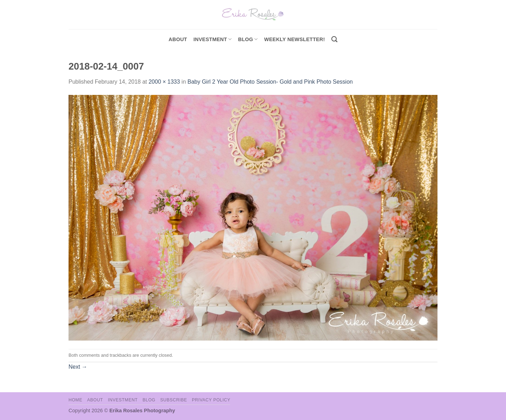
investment (212, 39)
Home (75, 400)
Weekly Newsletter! (295, 39)
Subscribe (174, 400)
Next (78, 367)
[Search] (334, 40)
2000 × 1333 (164, 82)
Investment (123, 400)
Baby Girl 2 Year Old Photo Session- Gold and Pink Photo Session (270, 82)
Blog (248, 39)
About (178, 39)
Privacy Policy (211, 400)
